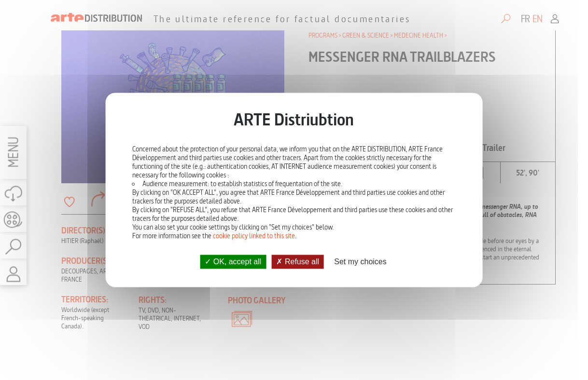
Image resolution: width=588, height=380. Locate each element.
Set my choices (360, 262)
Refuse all (298, 262)
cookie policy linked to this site (254, 236)
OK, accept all (233, 262)
